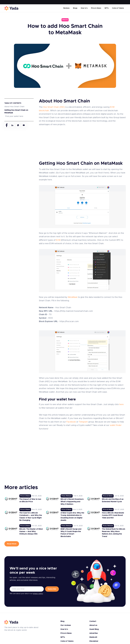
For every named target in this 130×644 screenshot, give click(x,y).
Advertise (94, 633)
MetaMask (73, 297)
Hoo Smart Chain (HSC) (54, 107)
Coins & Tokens (118, 8)
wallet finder (116, 425)
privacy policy (38, 594)
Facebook (71, 422)
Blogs (75, 8)
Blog (62, 621)
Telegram (83, 422)
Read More (12, 544)
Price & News (96, 8)
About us (93, 625)
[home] (11, 8)
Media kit (93, 637)
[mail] (24, 125)
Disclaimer (94, 641)
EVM (58, 240)
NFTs (107, 8)
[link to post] (24, 500)
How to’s (84, 8)
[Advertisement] (82, 142)
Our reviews (66, 625)
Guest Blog (94, 629)
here (121, 404)
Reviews (66, 8)
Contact (93, 621)
